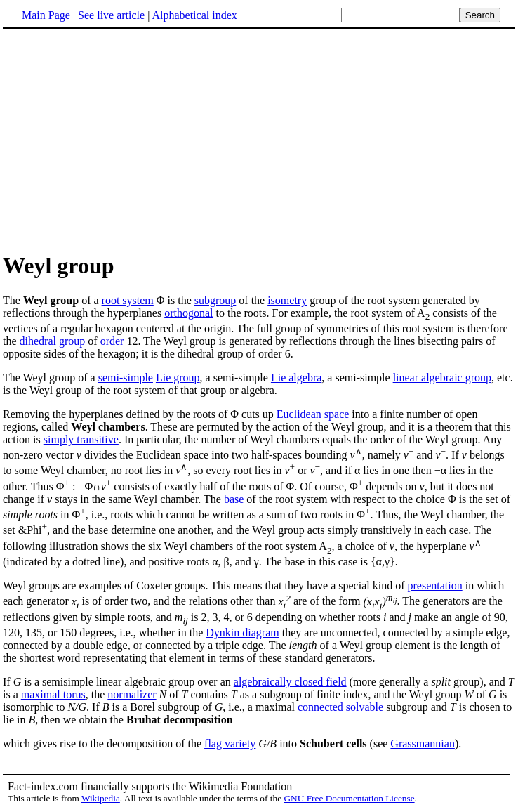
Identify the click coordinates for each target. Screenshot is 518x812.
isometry (287, 300)
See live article (111, 15)
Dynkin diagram (242, 633)
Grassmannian (423, 744)
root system (128, 300)
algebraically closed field (290, 682)
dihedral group (53, 341)
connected (320, 707)
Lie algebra (296, 378)
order (112, 341)
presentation (434, 585)
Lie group (178, 378)
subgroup (215, 300)
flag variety (230, 744)
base (234, 499)
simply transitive (81, 439)
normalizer (132, 694)
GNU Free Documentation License (349, 798)
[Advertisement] (259, 140)
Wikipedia (101, 798)
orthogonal (188, 313)
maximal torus (53, 694)
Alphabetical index (194, 15)
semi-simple (126, 378)
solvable (365, 707)
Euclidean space (313, 414)
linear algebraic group (442, 378)
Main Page (46, 15)
